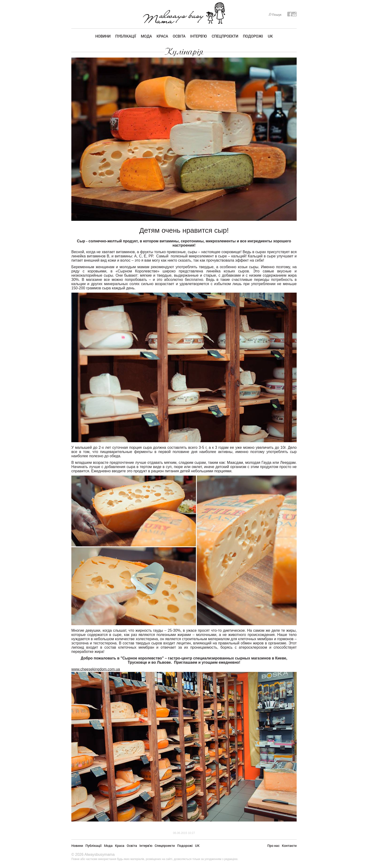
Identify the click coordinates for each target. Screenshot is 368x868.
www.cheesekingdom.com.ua (96, 669)
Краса (162, 36)
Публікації (126, 36)
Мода (146, 36)
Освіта (179, 36)
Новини (103, 36)
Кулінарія (184, 52)
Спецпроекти (225, 36)
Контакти (289, 846)
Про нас (273, 846)
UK (270, 36)
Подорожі (253, 36)
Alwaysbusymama (99, 854)
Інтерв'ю (199, 36)
